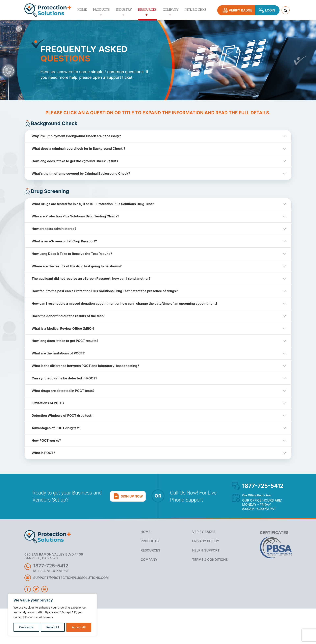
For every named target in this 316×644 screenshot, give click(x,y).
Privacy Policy (206, 541)
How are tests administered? (54, 229)
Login (267, 11)
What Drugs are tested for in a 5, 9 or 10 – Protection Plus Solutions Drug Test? (93, 204)
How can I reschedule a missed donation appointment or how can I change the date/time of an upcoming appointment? (125, 303)
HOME (146, 532)
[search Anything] (286, 10)
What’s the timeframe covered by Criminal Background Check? (81, 173)
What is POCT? (43, 453)
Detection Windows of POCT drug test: (62, 415)
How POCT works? (46, 440)
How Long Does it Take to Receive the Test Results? (72, 254)
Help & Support (206, 550)
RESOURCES (150, 550)
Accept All (79, 627)
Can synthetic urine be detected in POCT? (64, 378)
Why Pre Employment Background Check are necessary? (76, 136)
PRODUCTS (150, 541)
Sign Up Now (130, 498)
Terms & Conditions (210, 560)
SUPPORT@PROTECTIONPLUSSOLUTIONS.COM (71, 578)
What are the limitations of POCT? (58, 353)
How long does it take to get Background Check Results (75, 161)
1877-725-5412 (263, 486)
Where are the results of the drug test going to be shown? (77, 266)
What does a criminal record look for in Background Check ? (78, 149)
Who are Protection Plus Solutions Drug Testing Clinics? (75, 216)
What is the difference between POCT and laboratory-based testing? (85, 366)
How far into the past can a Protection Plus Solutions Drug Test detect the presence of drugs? (105, 291)
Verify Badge (239, 11)
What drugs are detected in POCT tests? (63, 391)
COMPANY (149, 560)
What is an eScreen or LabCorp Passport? (64, 241)
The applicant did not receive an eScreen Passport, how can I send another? (91, 278)
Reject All (53, 627)
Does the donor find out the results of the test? (68, 316)
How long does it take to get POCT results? (65, 341)
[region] (52, 615)
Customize (26, 627)
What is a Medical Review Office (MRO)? (63, 328)
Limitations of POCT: (48, 403)
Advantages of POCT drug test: (56, 428)
